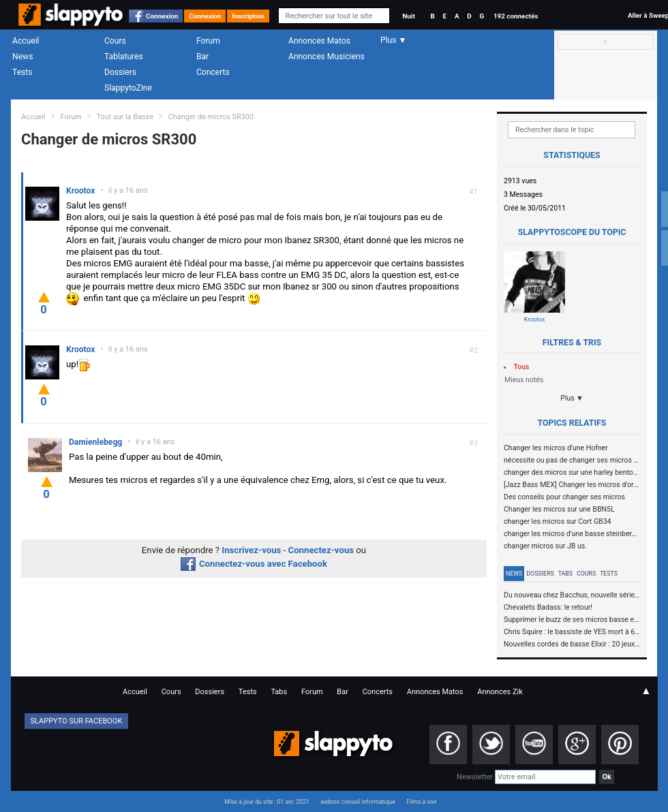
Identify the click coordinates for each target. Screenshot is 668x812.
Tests (22, 72)
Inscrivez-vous (251, 550)
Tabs (565, 574)
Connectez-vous (321, 550)
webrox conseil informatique (358, 802)
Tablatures (124, 57)
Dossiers (120, 72)
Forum (208, 41)
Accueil (26, 41)
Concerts (213, 72)
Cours (115, 41)
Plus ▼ (572, 398)
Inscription (248, 16)
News (22, 57)
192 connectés (516, 16)
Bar (202, 57)
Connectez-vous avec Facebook (254, 564)
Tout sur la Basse (125, 117)
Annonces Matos (319, 41)
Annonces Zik (500, 692)
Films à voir (421, 802)
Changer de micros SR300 (211, 117)
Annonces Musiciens (327, 57)
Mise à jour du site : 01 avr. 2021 (267, 802)
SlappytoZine (128, 88)
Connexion (162, 16)
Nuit (408, 16)
